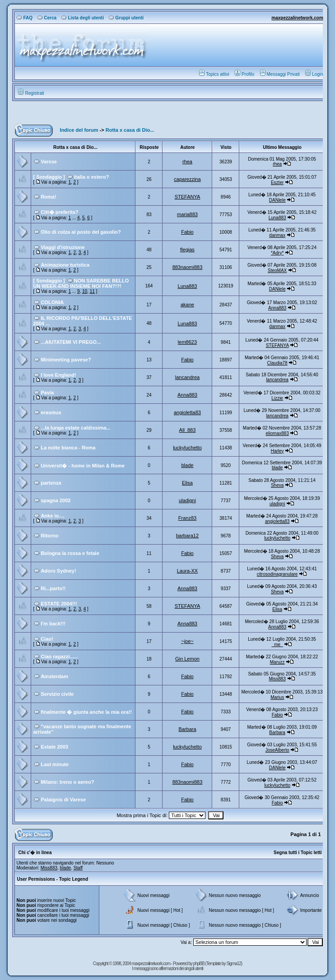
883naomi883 (188, 267)
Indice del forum (79, 130)
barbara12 (187, 536)
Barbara (187, 729)
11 (92, 291)
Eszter (277, 183)
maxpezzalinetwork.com (297, 18)
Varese (49, 162)
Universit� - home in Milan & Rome (83, 466)
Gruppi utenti (126, 18)
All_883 (188, 430)
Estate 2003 (54, 747)
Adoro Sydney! (58, 571)
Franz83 (187, 518)
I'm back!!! (53, 624)
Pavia (47, 393)
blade (188, 465)
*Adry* (277, 253)
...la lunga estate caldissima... (75, 428)
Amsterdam (54, 676)
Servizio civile (57, 694)
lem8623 (187, 342)
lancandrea (187, 377)
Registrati (31, 93)
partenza (51, 483)
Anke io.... (52, 516)
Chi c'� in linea (35, 853)
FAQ (25, 18)
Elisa (187, 483)
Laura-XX (187, 571)
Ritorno (49, 536)
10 (85, 291)
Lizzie (277, 398)
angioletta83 (187, 412)
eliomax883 (277, 433)
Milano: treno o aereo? (67, 782)
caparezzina (187, 179)
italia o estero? (92, 177)
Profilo (244, 74)
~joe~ (187, 641)
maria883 (187, 214)
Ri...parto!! (53, 588)
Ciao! (47, 639)
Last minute (55, 764)
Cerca (47, 18)
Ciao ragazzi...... (59, 656)
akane (187, 305)
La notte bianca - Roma (68, 448)
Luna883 (277, 218)
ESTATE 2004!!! (59, 604)
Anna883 (277, 308)
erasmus (51, 412)
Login (314, 74)
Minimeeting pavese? (66, 360)
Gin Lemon (187, 659)
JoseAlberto (277, 750)
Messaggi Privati (280, 74)
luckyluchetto (187, 448)
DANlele (277, 200)
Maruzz (277, 662)
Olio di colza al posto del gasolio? (81, 232)
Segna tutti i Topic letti (298, 853)
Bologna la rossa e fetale (70, 553)
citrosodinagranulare (277, 574)
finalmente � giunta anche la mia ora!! (86, 712)
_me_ (277, 645)
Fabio (187, 232)
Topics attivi (214, 74)
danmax (277, 235)
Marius (277, 697)
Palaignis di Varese (63, 800)
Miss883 (277, 679)
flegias (187, 250)
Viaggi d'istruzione (63, 247)
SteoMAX (277, 270)
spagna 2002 (56, 500)
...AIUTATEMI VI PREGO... (71, 342)
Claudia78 (277, 363)
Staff (78, 868)
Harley (277, 451)
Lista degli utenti (82, 18)
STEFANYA (188, 197)
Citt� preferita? (59, 212)
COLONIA (52, 302)
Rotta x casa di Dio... (130, 130)
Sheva (277, 485)
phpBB (199, 964)
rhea (187, 162)
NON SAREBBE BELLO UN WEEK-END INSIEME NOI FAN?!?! (81, 283)
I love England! (58, 375)
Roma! (48, 197)
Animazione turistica (65, 265)
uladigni (187, 500)
